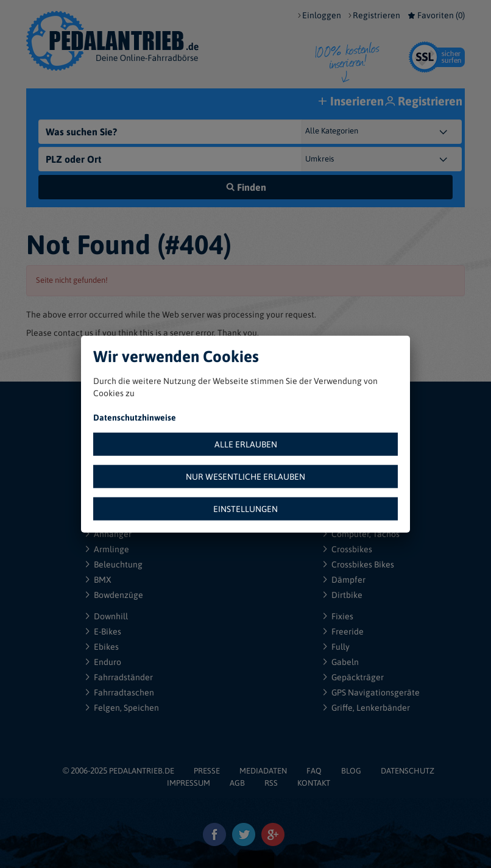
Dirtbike (347, 595)
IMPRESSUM (189, 783)
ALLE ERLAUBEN (246, 444)
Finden (246, 187)
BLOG (351, 771)
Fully (341, 647)
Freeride (348, 631)
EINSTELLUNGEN (245, 508)
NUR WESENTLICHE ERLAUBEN (245, 476)
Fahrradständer (123, 677)
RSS (271, 783)
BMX (103, 580)
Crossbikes (352, 549)
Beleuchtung (118, 564)
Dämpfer (348, 580)
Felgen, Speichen (126, 708)
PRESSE (207, 771)
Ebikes (106, 647)
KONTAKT (314, 783)
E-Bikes (108, 631)
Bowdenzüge (118, 595)
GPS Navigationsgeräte (376, 692)
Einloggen (322, 15)
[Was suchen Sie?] (171, 132)
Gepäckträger (358, 677)
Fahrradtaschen (124, 692)
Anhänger (113, 534)
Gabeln (345, 662)
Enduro (108, 662)
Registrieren (376, 15)
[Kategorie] (394, 132)
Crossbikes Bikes (363, 564)
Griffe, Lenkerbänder (371, 708)
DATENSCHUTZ (408, 771)
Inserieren (352, 102)
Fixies (342, 616)
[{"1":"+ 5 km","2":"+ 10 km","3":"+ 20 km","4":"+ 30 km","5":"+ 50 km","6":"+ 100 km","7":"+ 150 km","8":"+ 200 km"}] (394, 159)
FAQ (314, 771)
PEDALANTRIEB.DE (142, 771)
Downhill (111, 616)
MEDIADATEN (263, 771)
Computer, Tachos (366, 534)
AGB (237, 783)
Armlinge (111, 549)
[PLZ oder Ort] (171, 159)
